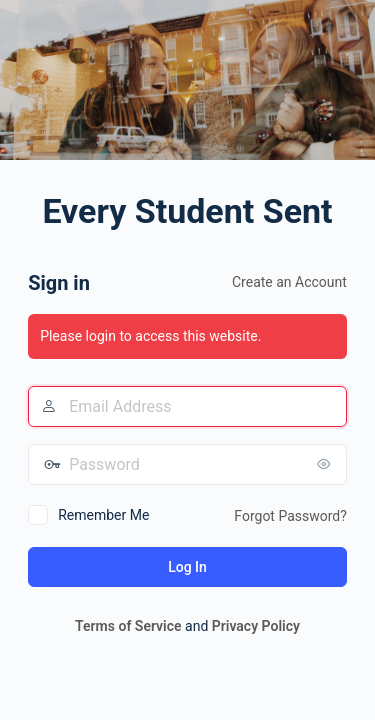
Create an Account (289, 282)
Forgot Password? (290, 516)
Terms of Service (128, 626)
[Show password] (327, 464)
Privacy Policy (256, 626)
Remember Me (103, 515)
